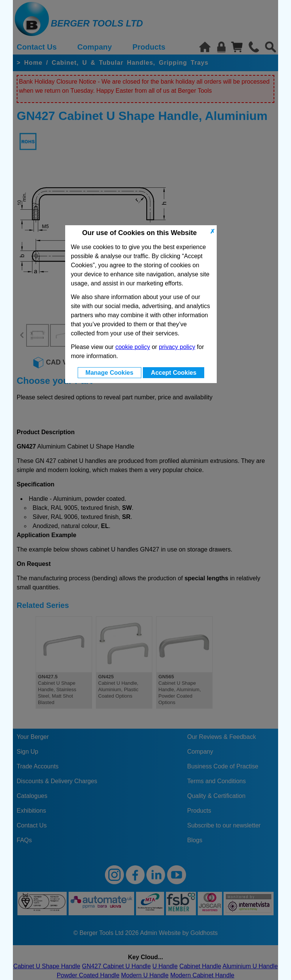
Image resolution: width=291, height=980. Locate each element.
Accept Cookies (174, 373)
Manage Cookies (110, 373)
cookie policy (133, 347)
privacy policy (177, 347)
